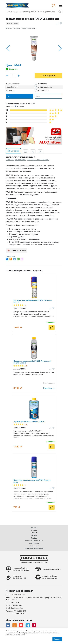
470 (26, 366)
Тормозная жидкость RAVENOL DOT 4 (29, 422)
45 (25, 485)
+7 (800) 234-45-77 (20, 611)
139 (26, 425)
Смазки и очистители (28, 28)
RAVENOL (9, 28)
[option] (34, 48)
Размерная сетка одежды (34, 548)
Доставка (34, 527)
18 (15, 106)
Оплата (34, 530)
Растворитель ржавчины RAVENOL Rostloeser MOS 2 (33, 301)
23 (25, 305)
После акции (34, 543)
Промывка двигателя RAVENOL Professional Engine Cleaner (32, 362)
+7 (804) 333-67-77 (20, 613)
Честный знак (34, 546)
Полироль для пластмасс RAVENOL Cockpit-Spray (32, 481)
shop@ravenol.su (17, 608)
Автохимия (17, 28)
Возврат (34, 533)
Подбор (34, 538)
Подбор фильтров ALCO (34, 541)
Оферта (34, 535)
